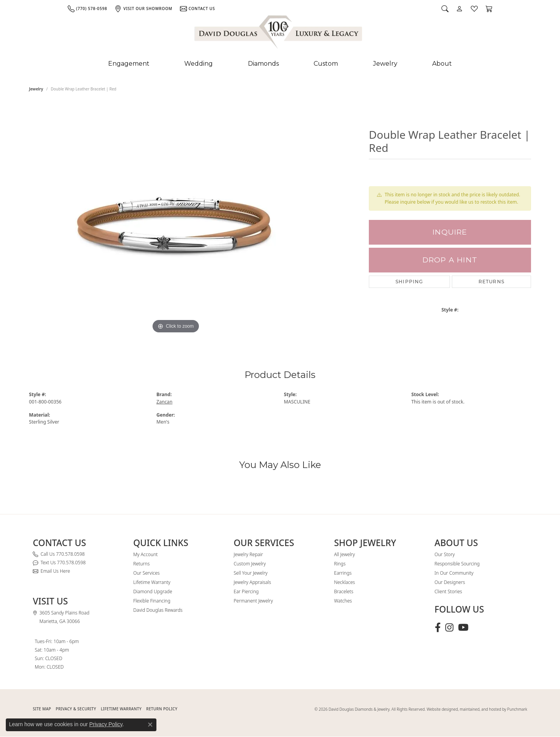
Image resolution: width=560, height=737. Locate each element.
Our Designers (450, 582)
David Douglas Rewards (158, 610)
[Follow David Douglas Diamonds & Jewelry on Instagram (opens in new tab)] (449, 628)
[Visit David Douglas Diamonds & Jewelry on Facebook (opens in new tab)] (438, 628)
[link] (87, 9)
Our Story (445, 554)
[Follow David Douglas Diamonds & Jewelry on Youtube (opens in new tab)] (463, 628)
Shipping (409, 282)
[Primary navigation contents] (280, 64)
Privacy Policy (106, 724)
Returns (491, 282)
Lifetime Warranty (152, 582)
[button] (445, 9)
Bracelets (344, 591)
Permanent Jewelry (253, 601)
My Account (145, 554)
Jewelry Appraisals (252, 582)
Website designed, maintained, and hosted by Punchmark (477, 709)
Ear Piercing (246, 591)
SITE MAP (42, 709)
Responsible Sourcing (457, 564)
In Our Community (454, 573)
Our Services (146, 573)
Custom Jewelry (250, 564)
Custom (326, 64)
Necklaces (344, 582)
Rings (340, 564)
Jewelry (385, 64)
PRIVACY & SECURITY (76, 709)
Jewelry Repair (248, 554)
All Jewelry (344, 554)
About (442, 64)
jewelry (36, 89)
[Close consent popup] (150, 725)
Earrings (343, 573)
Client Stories (448, 591)
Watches (343, 601)
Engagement (129, 64)
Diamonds (263, 64)
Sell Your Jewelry (251, 573)
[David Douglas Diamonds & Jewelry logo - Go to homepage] (279, 34)
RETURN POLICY (162, 709)
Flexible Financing (152, 601)
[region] (176, 220)
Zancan (164, 402)
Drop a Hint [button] (450, 260)
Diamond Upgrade (153, 591)
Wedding (199, 64)
